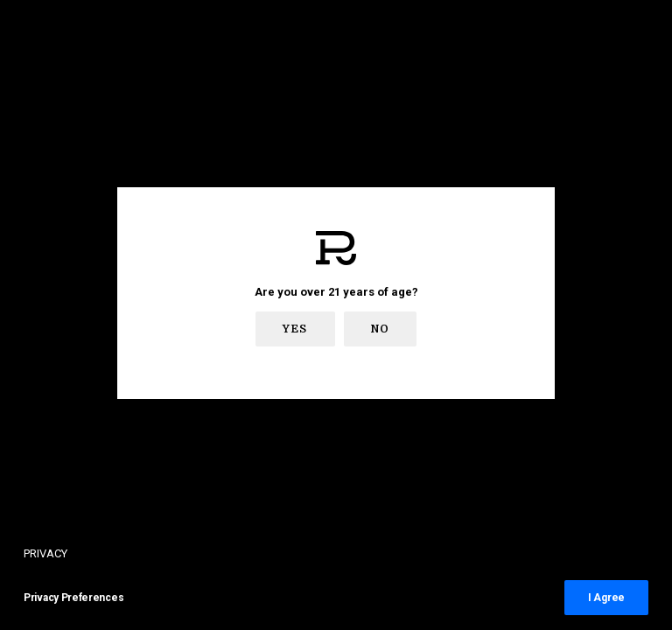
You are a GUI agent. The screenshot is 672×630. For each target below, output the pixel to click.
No (380, 329)
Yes (295, 329)
